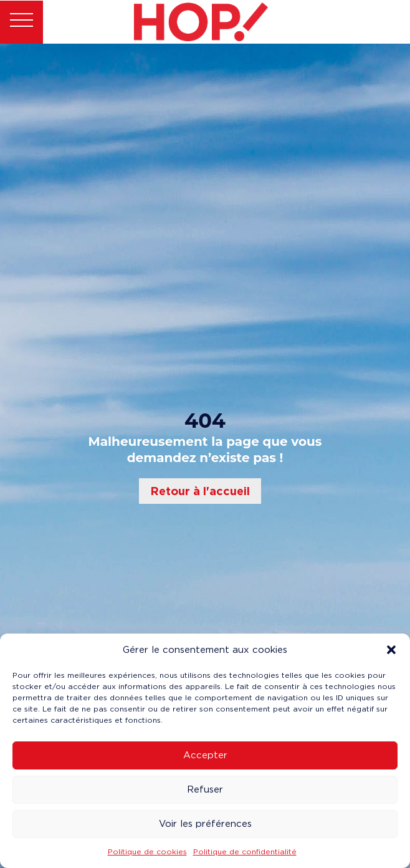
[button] (391, 650)
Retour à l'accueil (200, 491)
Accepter (205, 755)
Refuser (205, 789)
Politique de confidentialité (245, 851)
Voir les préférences (205, 824)
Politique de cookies (147, 851)
